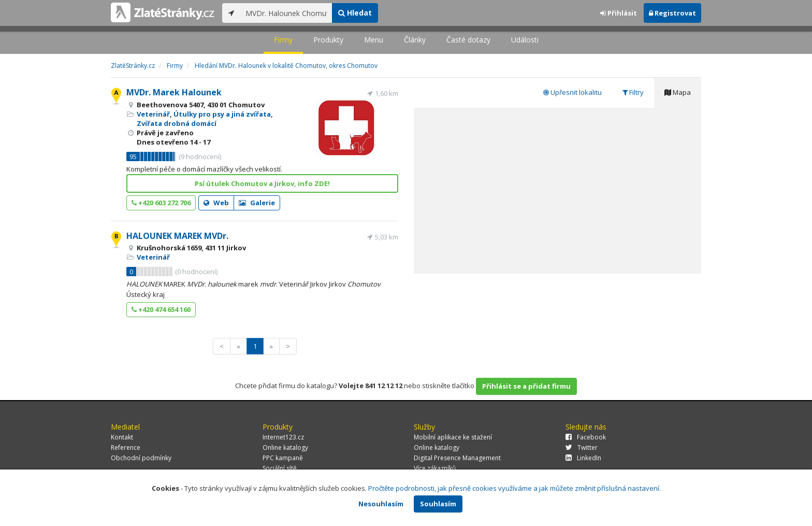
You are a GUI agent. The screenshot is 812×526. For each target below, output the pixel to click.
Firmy (283, 40)
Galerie (257, 203)
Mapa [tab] (678, 92)
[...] (286, 13)
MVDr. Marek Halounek (174, 92)
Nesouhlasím (381, 504)
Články (415, 40)
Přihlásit (619, 13)
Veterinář (153, 114)
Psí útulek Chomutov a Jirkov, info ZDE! (262, 183)
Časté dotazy (468, 40)
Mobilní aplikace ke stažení (453, 437)
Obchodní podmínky (141, 458)
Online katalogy (285, 447)
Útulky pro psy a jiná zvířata (222, 114)
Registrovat (672, 13)
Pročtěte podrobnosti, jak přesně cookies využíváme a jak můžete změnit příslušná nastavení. (514, 488)
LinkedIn (583, 458)
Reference (126, 447)
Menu (374, 40)
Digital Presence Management (457, 458)
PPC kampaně (283, 458)
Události (525, 40)
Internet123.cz (283, 437)
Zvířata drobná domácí (177, 123)
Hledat (355, 13)
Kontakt (122, 437)
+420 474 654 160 (161, 309)
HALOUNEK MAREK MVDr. (177, 236)
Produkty (328, 40)
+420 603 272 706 (161, 203)
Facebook (586, 437)
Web (216, 203)
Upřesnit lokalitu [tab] (572, 92)
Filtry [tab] (633, 92)
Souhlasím (438, 504)
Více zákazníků (435, 468)
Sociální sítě (280, 468)
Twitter (582, 447)
